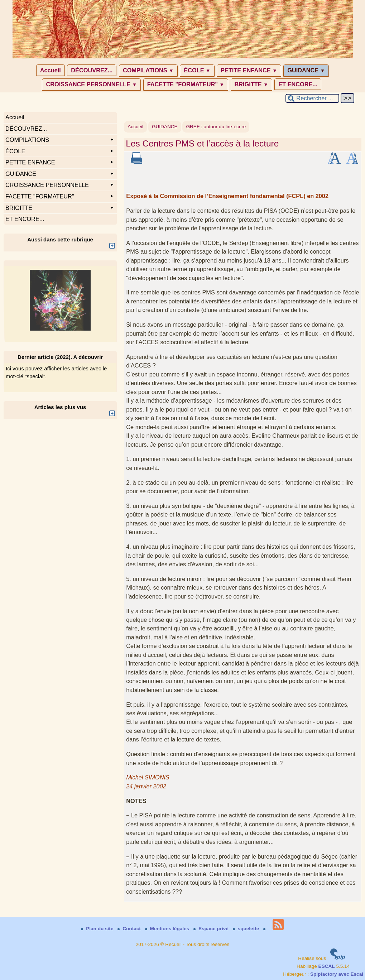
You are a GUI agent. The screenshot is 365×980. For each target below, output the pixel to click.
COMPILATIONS (148, 70)
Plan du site (98, 929)
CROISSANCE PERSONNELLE (91, 84)
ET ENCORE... (298, 84)
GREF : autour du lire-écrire (216, 127)
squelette (247, 929)
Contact (130, 929)
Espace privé (212, 929)
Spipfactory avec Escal (337, 974)
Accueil (51, 70)
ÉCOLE (197, 70)
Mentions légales (168, 929)
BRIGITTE (251, 84)
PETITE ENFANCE (249, 70)
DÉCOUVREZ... (92, 70)
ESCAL (327, 966)
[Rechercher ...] (312, 98)
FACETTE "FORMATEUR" (186, 84)
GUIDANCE (306, 70)
